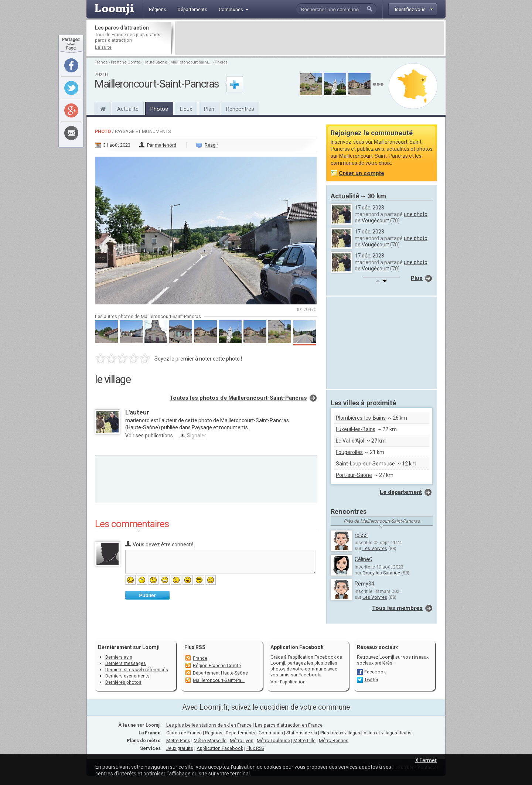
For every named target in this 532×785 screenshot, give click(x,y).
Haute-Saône (155, 62)
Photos (221, 62)
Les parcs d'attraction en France (289, 725)
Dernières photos (123, 682)
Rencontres (240, 109)
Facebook (375, 672)
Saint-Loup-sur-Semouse (365, 464)
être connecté (177, 545)
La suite (103, 47)
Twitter (371, 680)
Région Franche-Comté (217, 665)
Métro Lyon (242, 740)
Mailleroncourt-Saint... (191, 62)
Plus (417, 278)
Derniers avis (119, 657)
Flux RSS (195, 647)
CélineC (364, 559)
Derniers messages (126, 663)
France (101, 62)
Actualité (128, 109)
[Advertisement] (310, 38)
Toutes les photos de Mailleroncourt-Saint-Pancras (238, 398)
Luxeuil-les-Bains (356, 429)
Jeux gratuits (180, 748)
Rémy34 (364, 584)
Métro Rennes (334, 740)
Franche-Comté (125, 62)
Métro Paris (178, 740)
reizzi (361, 535)
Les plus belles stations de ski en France (209, 725)
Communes (271, 733)
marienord (166, 145)
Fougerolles (349, 452)
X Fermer (426, 760)
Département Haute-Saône (220, 673)
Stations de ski (302, 733)
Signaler (197, 436)
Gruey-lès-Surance (381, 573)
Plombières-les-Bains (361, 418)
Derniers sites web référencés (137, 670)
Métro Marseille (210, 740)
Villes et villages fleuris (388, 733)
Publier (147, 595)
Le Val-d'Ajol (350, 441)
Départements (241, 733)
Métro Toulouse (273, 740)
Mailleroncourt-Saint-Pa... (219, 680)
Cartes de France (184, 733)
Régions (214, 733)
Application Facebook (220, 748)
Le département (401, 492)
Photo (103, 131)
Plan (209, 109)
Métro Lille (304, 740)
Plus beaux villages (340, 733)
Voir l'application (288, 682)
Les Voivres (375, 548)
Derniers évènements (127, 676)
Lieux (186, 109)
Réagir (211, 145)
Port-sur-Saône (354, 475)
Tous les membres (397, 608)
